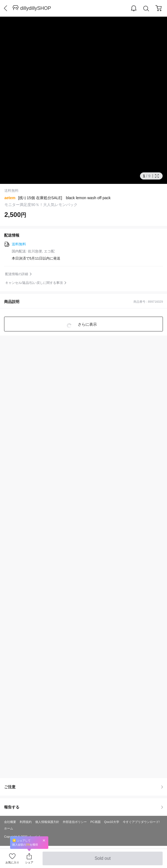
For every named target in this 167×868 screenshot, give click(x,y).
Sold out (102, 861)
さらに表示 (87, 324)
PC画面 (95, 822)
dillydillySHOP (36, 8)
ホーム (9, 828)
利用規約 (26, 822)
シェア (29, 862)
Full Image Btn (157, 176)
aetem (10, 198)
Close (44, 840)
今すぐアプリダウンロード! (141, 822)
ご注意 (83, 787)
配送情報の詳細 (17, 274)
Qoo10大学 (112, 822)
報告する (83, 807)
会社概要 (10, 822)
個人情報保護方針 (47, 822)
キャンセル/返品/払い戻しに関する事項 (34, 283)
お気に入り (12, 862)
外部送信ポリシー (75, 822)
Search (146, 9)
